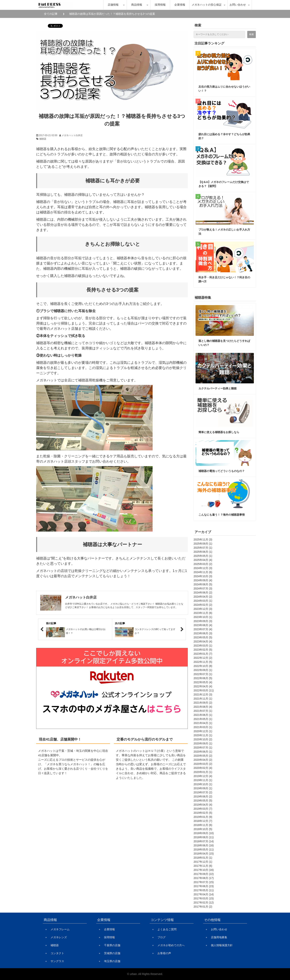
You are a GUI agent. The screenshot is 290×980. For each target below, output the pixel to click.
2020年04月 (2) (203, 760)
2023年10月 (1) (203, 617)
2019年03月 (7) (203, 809)
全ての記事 (51, 14)
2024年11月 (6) (203, 572)
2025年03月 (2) (203, 564)
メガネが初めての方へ (171, 945)
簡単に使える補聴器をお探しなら (219, 432)
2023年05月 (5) (203, 637)
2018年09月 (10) (204, 833)
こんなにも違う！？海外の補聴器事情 (222, 515)
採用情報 (160, 5)
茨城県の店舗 (112, 953)
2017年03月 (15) (204, 898)
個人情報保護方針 (222, 945)
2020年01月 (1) (203, 772)
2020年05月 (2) (203, 756)
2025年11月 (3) (203, 540)
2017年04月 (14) (204, 894)
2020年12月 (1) (203, 731)
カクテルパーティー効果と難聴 (217, 388)
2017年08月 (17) (204, 878)
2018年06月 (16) (204, 845)
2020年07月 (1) (203, 748)
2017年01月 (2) (203, 907)
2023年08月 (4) (203, 625)
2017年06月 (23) (204, 886)
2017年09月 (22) (204, 874)
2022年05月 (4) (203, 682)
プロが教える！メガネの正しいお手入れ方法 (224, 232)
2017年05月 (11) (204, 890)
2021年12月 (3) (203, 695)
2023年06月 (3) (203, 633)
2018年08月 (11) (204, 837)
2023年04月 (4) (203, 641)
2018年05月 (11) (204, 849)
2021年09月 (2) (203, 703)
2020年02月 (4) (203, 768)
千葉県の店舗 (112, 945)
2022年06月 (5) (203, 678)
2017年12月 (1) (203, 862)
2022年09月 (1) (203, 670)
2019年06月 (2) (203, 796)
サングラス (57, 961)
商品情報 (137, 5)
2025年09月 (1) (203, 544)
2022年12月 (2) (203, 658)
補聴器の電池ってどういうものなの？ (222, 471)
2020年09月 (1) (203, 743)
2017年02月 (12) (204, 903)
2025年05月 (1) (203, 556)
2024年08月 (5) (203, 584)
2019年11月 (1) (203, 780)
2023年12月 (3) (203, 609)
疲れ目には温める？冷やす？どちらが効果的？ (224, 136)
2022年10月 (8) (203, 666)
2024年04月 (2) (203, 597)
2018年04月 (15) (204, 854)
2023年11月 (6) (203, 613)
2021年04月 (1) (203, 723)
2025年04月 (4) (203, 560)
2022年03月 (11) (204, 690)
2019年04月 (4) (203, 805)
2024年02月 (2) (203, 605)
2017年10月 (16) (204, 870)
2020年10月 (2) (203, 739)
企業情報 (180, 5)
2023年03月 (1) (203, 646)
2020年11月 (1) (203, 735)
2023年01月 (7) (203, 654)
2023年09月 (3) (203, 621)
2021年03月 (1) (203, 727)
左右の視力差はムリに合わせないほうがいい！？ (224, 89)
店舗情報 (113, 5)
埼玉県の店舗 (112, 961)
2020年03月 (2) (203, 764)
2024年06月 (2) (203, 593)
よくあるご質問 (167, 929)
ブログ (162, 937)
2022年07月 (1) (203, 674)
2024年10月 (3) (203, 576)
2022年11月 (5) (203, 662)
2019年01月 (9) (203, 817)
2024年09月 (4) (203, 580)
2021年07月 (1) (203, 711)
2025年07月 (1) (203, 548)
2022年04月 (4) (203, 686)
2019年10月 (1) (203, 784)
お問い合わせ (238, 5)
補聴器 (43, 139)
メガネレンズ (59, 937)
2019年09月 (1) (203, 788)
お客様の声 (164, 953)
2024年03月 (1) (203, 601)
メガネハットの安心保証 (207, 5)
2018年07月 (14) (204, 841)
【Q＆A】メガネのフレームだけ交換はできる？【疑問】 (224, 184)
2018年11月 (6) (203, 825)
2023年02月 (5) (203, 650)
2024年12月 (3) (203, 568)
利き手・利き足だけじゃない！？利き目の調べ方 (224, 279)
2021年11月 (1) (203, 699)
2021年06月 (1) (203, 715)
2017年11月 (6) (203, 866)
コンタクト (57, 953)
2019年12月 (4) (203, 776)
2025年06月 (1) (203, 552)
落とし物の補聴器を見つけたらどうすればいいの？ (224, 343)
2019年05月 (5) (203, 801)
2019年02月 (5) (203, 813)
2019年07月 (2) (203, 792)
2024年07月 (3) (203, 588)
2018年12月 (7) (203, 821)
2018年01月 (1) (203, 858)
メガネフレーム (60, 929)
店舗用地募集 (219, 937)
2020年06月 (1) (203, 752)
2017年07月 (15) (204, 882)
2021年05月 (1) (203, 719)
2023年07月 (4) (203, 629)
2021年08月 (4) (203, 707)
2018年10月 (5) (203, 829)
